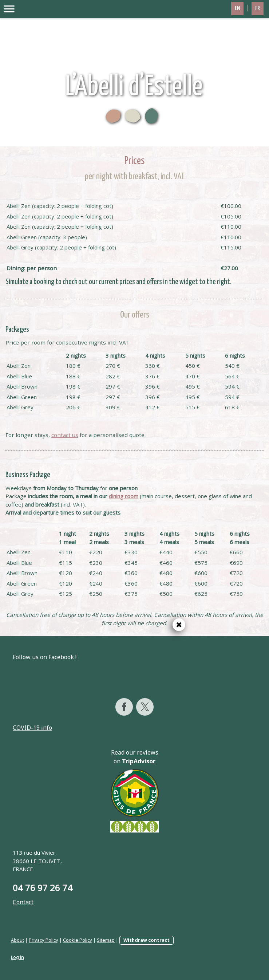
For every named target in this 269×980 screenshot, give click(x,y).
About (17, 940)
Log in (17, 957)
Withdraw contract (147, 940)
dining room (124, 496)
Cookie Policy (78, 940)
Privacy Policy (43, 940)
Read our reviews (135, 752)
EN (237, 9)
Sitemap (106, 940)
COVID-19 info (32, 728)
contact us (65, 435)
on (134, 761)
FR (258, 9)
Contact (23, 902)
